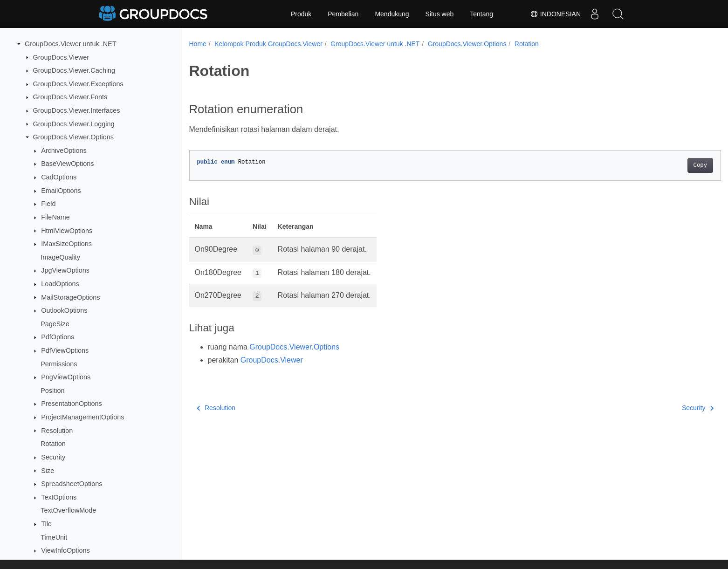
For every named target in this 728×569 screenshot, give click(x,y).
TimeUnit (54, 537)
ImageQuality (60, 257)
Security (53, 457)
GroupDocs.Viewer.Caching (74, 70)
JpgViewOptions (65, 270)
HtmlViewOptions (67, 231)
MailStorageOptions (70, 297)
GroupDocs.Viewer (61, 57)
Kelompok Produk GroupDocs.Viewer (268, 44)
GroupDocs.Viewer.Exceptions (78, 84)
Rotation (53, 444)
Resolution (57, 431)
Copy (663, 165)
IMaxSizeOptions (66, 244)
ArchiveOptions (64, 151)
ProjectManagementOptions (82, 417)
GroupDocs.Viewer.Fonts (70, 97)
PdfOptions (58, 337)
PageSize (55, 324)
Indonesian (555, 14)
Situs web (440, 14)
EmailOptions (61, 191)
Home (198, 44)
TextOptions (59, 497)
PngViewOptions (66, 377)
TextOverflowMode (68, 510)
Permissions (59, 364)
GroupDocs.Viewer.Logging (74, 124)
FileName (55, 217)
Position (52, 391)
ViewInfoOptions (65, 550)
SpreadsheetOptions (72, 484)
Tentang (481, 14)
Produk (301, 14)
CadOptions (59, 177)
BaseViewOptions (67, 164)
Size (48, 471)
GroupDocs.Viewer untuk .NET (71, 44)
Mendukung (392, 14)
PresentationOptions (71, 404)
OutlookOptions (64, 310)
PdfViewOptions (65, 350)
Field (48, 204)
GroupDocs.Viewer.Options (73, 137)
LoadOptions (60, 284)
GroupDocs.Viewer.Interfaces (77, 110)
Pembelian (343, 14)
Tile (46, 524)
